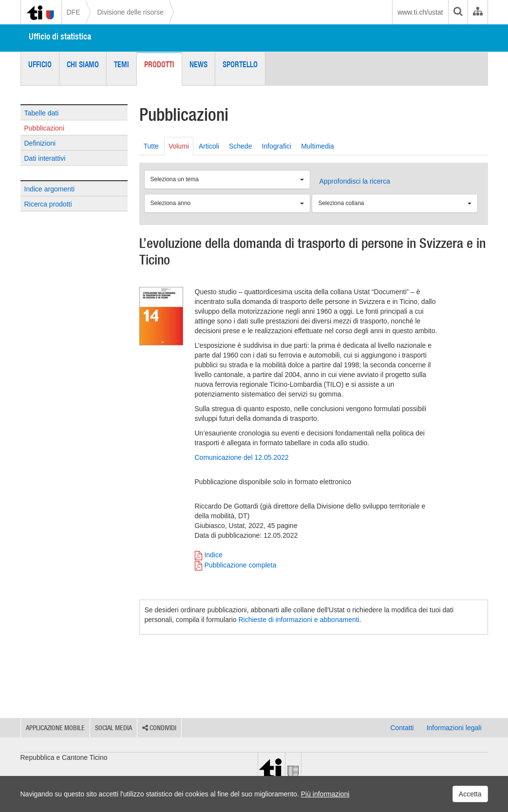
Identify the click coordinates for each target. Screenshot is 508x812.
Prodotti (159, 64)
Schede (240, 146)
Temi (122, 64)
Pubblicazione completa (240, 565)
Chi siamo (83, 64)
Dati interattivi (45, 158)
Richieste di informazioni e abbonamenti (299, 620)
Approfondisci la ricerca (355, 181)
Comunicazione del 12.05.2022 (242, 457)
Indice (213, 555)
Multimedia (318, 146)
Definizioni (40, 143)
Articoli (209, 146)
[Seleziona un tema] (227, 179)
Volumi (179, 146)
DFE (74, 12)
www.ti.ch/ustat (420, 12)
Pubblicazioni (45, 128)
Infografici (276, 146)
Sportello (240, 64)
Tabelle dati (42, 113)
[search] (458, 12)
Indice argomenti (50, 189)
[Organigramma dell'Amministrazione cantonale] (478, 12)
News (198, 64)
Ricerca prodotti (48, 204)
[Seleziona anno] (227, 203)
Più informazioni (325, 794)
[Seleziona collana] (395, 203)
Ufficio (40, 64)
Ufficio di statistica (60, 36)
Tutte (151, 146)
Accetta (470, 794)
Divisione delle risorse (131, 12)
